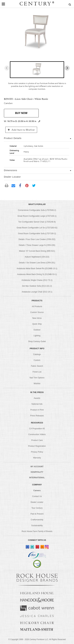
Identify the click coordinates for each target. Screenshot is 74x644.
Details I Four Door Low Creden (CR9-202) (37, 239)
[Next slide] (67, 68)
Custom (37, 360)
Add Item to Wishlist (21, 130)
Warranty (37, 458)
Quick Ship (37, 324)
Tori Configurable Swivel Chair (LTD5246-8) (37, 222)
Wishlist (37, 384)
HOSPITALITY (37, 472)
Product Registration (37, 446)
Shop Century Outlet (37, 341)
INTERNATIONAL (37, 478)
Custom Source (37, 312)
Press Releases (37, 416)
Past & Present (37, 514)
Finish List (37, 372)
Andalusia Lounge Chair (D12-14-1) (37, 292)
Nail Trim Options (37, 378)
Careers (37, 491)
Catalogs (37, 354)
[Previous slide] (7, 68)
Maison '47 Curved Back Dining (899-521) (37, 251)
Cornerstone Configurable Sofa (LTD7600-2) (37, 210)
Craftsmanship (37, 520)
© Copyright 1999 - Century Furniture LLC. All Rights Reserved (37, 639)
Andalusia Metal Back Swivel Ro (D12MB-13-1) (37, 269)
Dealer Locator (37, 502)
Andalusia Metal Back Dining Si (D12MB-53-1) (37, 274)
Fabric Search (37, 366)
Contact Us (37, 496)
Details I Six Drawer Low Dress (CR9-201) (37, 263)
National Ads (37, 404)
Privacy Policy (37, 452)
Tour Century (37, 508)
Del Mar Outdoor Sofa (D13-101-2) (37, 286)
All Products (37, 306)
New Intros (37, 318)
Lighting (37, 336)
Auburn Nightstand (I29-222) (37, 257)
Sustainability (37, 526)
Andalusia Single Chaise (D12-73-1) (37, 280)
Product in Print (37, 410)
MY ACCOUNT (37, 467)
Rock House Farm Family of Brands (37, 531)
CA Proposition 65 (37, 429)
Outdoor (37, 330)
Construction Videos (37, 434)
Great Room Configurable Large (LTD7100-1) (37, 216)
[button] (37, 70)
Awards (37, 398)
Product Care (37, 440)
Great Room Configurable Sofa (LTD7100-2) (37, 234)
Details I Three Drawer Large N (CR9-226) (37, 245)
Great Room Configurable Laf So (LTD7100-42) (37, 228)
